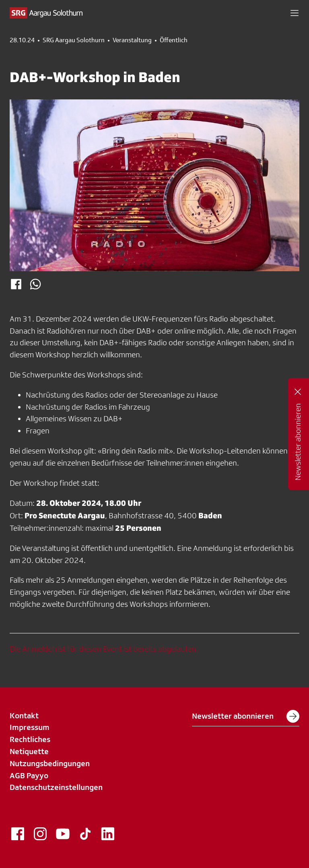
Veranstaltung (132, 40)
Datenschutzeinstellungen (56, 787)
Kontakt (24, 715)
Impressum (30, 727)
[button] (295, 13)
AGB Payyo (29, 775)
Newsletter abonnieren (246, 716)
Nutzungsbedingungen (50, 763)
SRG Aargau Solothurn (74, 40)
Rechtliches (30, 739)
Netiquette (29, 751)
